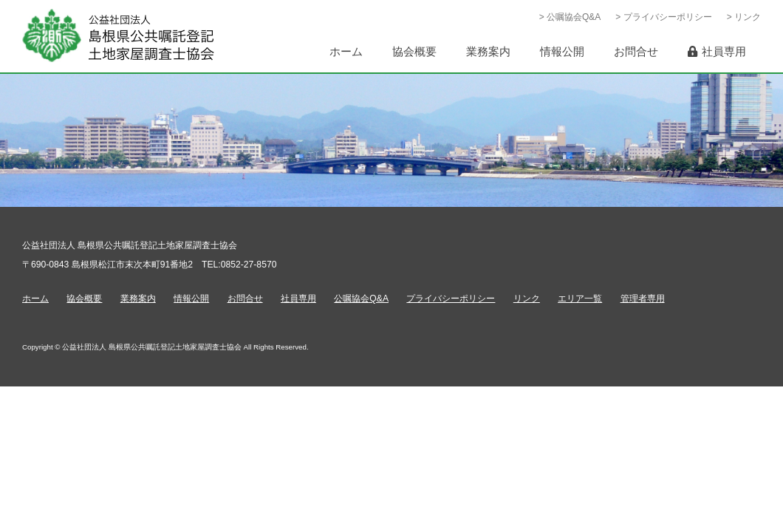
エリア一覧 (580, 299)
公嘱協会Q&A (361, 299)
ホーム (35, 299)
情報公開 (191, 299)
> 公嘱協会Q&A (570, 17)
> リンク (744, 17)
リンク (527, 299)
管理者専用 (643, 299)
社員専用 (298, 299)
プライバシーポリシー (451, 299)
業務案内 (138, 299)
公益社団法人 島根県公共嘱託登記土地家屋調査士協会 (118, 36)
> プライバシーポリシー (663, 17)
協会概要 (84, 299)
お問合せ (245, 299)
